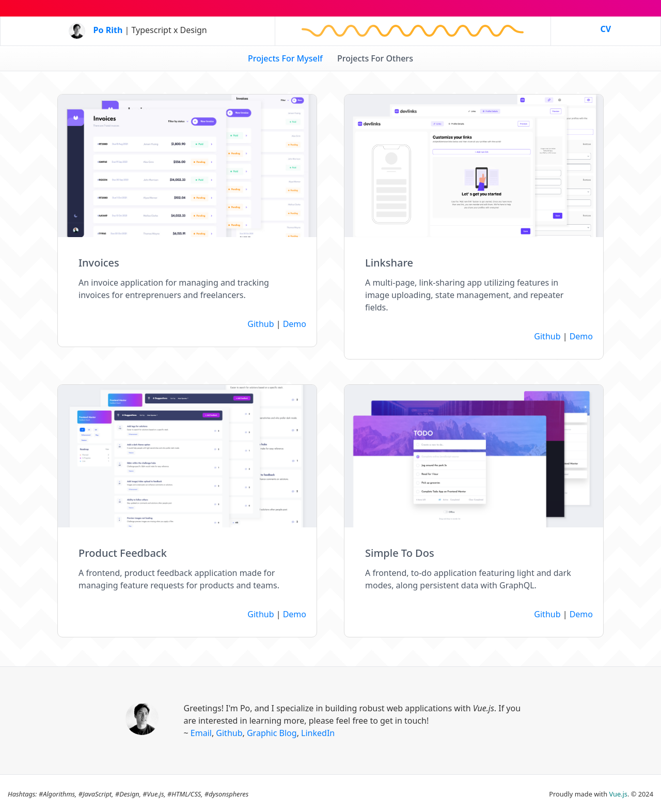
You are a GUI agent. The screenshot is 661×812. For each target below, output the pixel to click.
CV (605, 29)
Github (261, 324)
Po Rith (108, 30)
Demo (295, 324)
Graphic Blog (272, 733)
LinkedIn (318, 733)
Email (201, 733)
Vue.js (618, 794)
